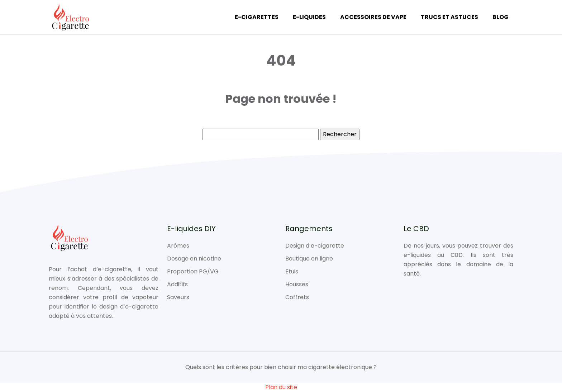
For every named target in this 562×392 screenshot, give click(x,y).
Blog (501, 17)
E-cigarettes (257, 17)
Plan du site (281, 387)
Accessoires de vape (373, 17)
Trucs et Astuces (449, 17)
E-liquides (309, 17)
